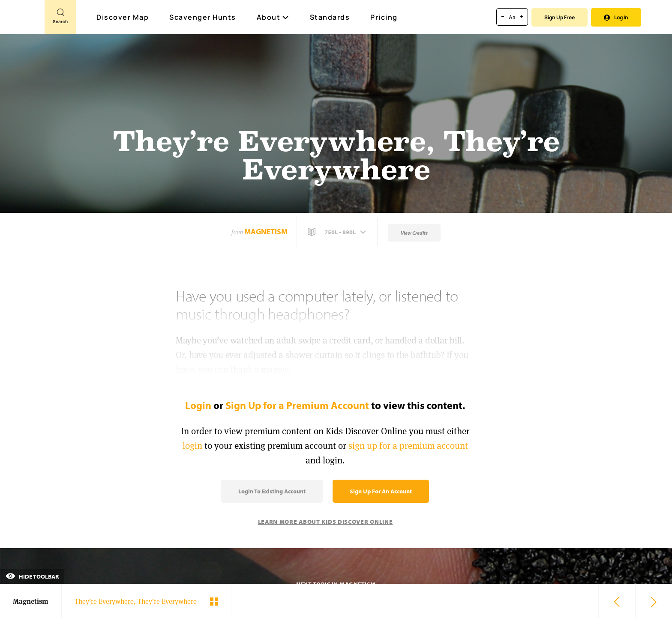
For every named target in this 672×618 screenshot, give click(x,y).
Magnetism (266, 231)
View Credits (414, 233)
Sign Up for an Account (381, 491)
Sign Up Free (559, 17)
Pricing (384, 17)
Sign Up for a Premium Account (297, 405)
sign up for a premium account (408, 446)
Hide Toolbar (32, 576)
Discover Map (124, 17)
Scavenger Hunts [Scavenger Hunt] (203, 18)
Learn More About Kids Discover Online (325, 522)
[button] (338, 232)
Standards (330, 17)
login (192, 446)
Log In (616, 17)
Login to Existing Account (272, 491)
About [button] (273, 17)
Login (198, 405)
